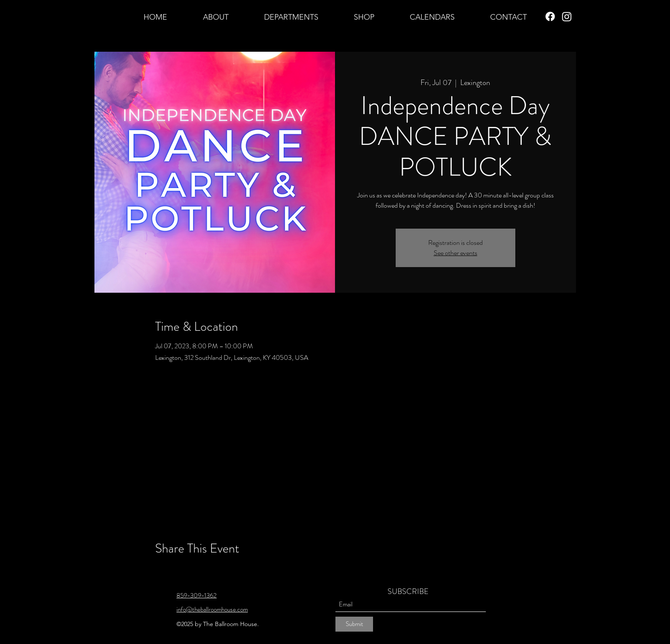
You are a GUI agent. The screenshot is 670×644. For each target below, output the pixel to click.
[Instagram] (567, 16)
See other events (455, 253)
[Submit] (354, 624)
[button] (216, 17)
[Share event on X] (180, 571)
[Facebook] (550, 16)
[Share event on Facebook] (159, 571)
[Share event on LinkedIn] (201, 571)
